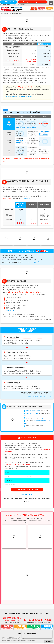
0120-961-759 (9, 2)
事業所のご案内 (34, 614)
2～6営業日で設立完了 (32, 413)
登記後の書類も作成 (33, 128)
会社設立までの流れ (14, 614)
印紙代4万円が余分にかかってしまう (21, 142)
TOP (6, 614)
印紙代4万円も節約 (20, 128)
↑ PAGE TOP (48, 641)
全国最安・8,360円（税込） (33, 411)
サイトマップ (21, 633)
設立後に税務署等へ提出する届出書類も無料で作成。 (20, 97)
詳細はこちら (9, 311)
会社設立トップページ (6, 13)
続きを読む (37, 262)
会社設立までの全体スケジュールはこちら (39, 396)
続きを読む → (27, 198)
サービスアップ (42, 418)
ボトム (48, 614)
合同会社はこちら (26, 494)
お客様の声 (25, 614)
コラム (42, 614)
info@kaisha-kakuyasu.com (34, 2)
